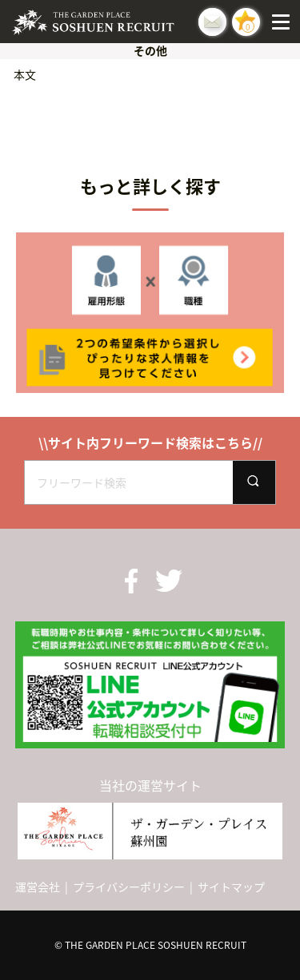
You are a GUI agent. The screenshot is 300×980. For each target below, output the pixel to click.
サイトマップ (231, 887)
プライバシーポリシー (129, 887)
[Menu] (284, 22)
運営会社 (38, 887)
